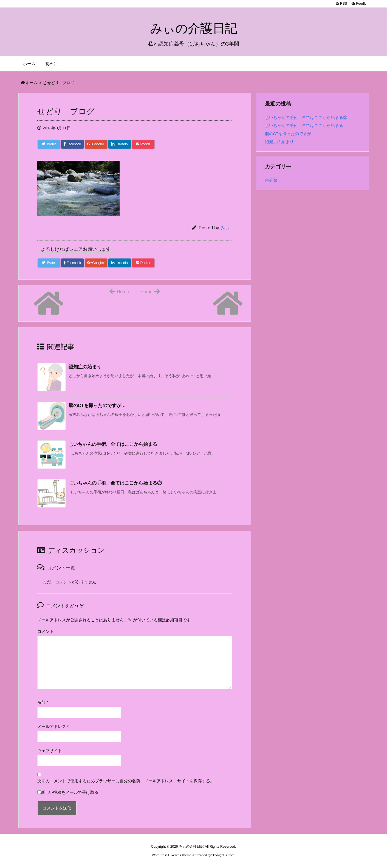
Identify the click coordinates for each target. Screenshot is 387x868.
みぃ (225, 228)
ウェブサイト (50, 751)
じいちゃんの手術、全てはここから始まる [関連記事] (113, 444)
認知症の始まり (279, 142)
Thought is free (223, 855)
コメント (46, 631)
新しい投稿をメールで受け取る (70, 792)
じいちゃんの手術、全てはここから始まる (304, 126)
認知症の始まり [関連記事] (85, 367)
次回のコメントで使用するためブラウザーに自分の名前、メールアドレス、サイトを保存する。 (126, 781)
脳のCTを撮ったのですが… (290, 134)
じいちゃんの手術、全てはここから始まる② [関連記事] (115, 483)
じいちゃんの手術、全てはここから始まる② (306, 118)
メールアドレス (53, 727)
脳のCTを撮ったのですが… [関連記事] (97, 406)
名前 (43, 702)
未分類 (271, 180)
